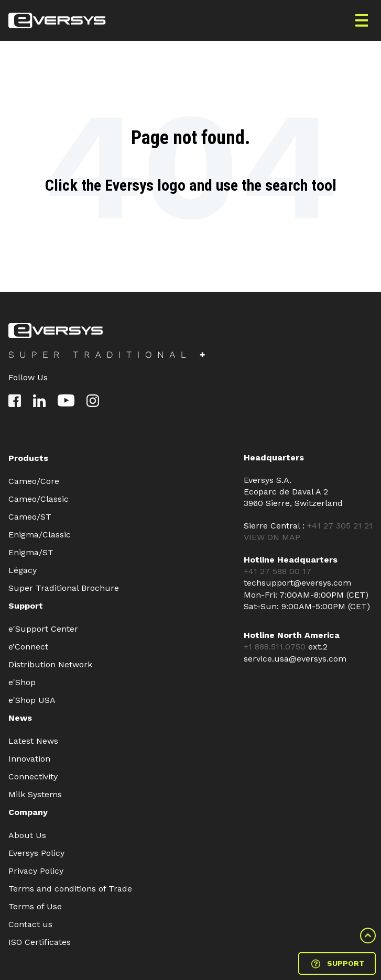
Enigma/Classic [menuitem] (40, 535)
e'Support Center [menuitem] (43, 629)
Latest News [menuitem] (33, 741)
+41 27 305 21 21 (340, 526)
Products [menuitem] (28, 458)
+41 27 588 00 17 (277, 571)
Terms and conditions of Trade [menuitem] (70, 889)
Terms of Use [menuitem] (35, 906)
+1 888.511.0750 (276, 647)
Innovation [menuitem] (29, 759)
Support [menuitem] (26, 606)
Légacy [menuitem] (23, 570)
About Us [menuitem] (27, 835)
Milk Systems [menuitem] (35, 794)
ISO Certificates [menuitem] (40, 942)
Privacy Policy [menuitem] (36, 871)
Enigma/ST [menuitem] (31, 552)
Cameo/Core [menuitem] (34, 481)
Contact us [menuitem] (30, 924)
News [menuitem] (20, 718)
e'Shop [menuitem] (22, 682)
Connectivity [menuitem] (33, 777)
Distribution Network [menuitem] (50, 664)
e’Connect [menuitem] (28, 647)
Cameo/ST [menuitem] (30, 517)
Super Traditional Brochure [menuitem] (64, 588)
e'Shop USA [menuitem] (32, 700)
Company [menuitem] (28, 812)
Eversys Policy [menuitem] (36, 853)
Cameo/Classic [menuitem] (39, 499)
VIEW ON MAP (272, 537)
